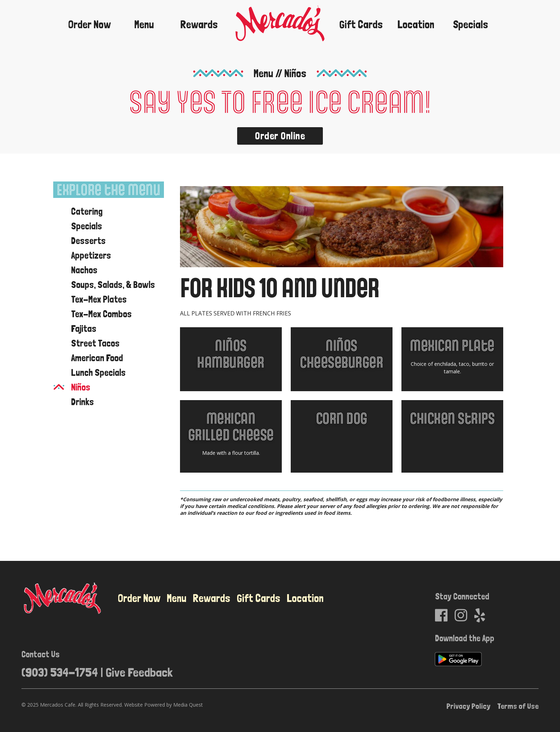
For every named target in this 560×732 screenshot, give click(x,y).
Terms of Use (518, 706)
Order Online (280, 136)
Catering (87, 211)
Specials (471, 24)
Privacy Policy (468, 706)
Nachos (84, 270)
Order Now (89, 24)
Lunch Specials (98, 372)
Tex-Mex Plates (99, 299)
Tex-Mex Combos (101, 314)
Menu (144, 24)
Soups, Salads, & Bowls (113, 285)
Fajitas (84, 328)
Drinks (82, 402)
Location (416, 24)
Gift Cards (361, 24)
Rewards (199, 24)
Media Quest (188, 705)
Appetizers (91, 255)
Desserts (88, 241)
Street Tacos (95, 343)
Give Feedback (139, 672)
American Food (97, 358)
